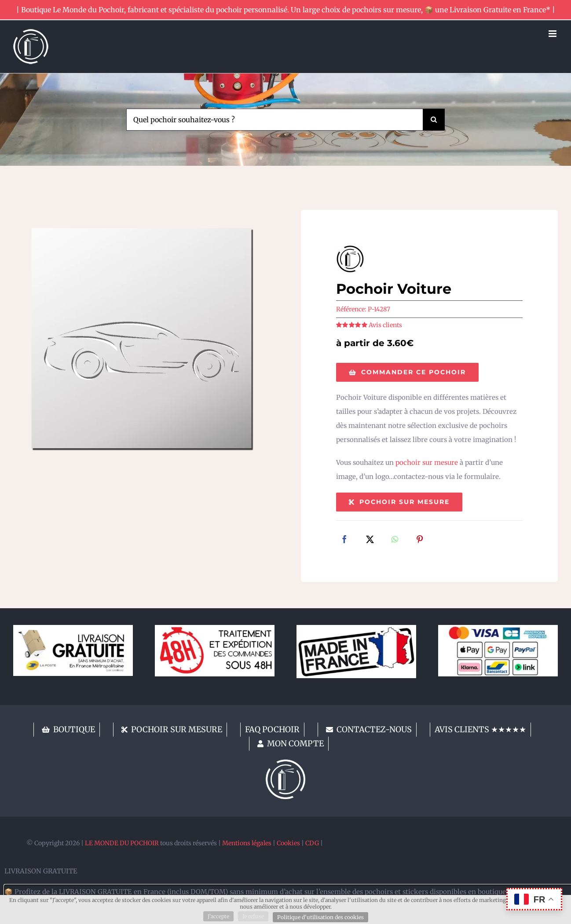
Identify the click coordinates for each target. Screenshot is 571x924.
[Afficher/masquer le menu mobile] (553, 34)
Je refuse (253, 916)
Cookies (288, 843)
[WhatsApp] (395, 540)
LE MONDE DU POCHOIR (122, 843)
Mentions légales (247, 843)
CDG (312, 843)
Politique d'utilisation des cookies (320, 917)
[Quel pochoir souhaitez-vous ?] (274, 120)
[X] (370, 540)
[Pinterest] (420, 540)
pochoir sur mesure (427, 462)
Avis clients (385, 325)
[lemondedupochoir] (285, 763)
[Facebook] (344, 540)
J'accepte (218, 916)
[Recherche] (434, 120)
